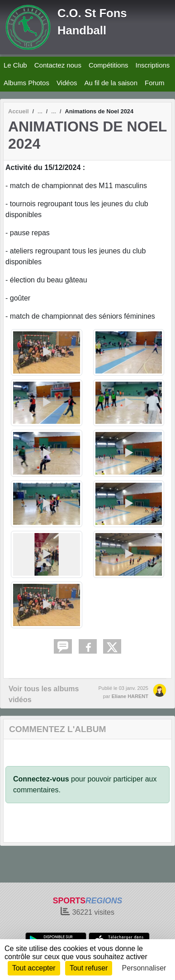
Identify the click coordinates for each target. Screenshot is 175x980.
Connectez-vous (41, 779)
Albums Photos (26, 83)
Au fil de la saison (111, 83)
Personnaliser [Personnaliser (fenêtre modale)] (144, 968)
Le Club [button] (15, 65)
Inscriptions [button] (152, 65)
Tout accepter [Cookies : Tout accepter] (34, 968)
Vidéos (67, 83)
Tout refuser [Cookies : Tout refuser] (89, 968)
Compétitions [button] (109, 65)
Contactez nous (58, 65)
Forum (154, 83)
